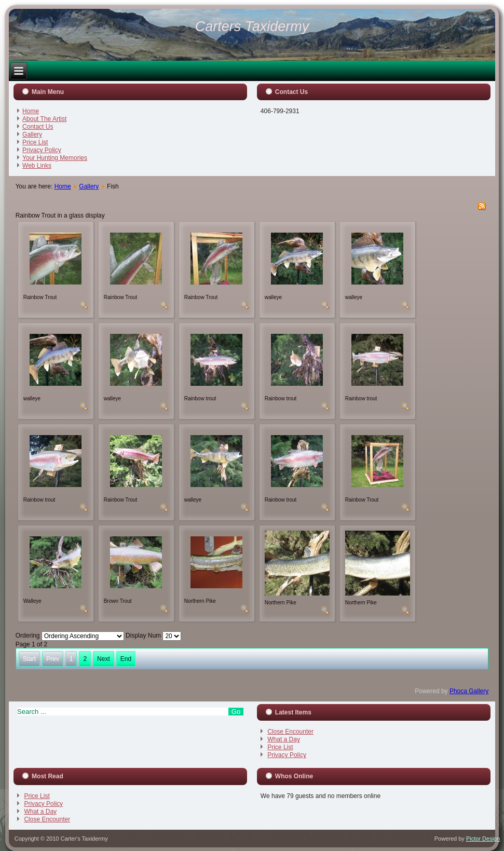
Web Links (37, 166)
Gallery (32, 134)
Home (31, 111)
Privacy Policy (42, 150)
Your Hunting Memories (55, 158)
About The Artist (44, 119)
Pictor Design (483, 839)
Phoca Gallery (469, 691)
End (126, 659)
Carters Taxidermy (252, 26)
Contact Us (38, 127)
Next (104, 659)
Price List (35, 142)
